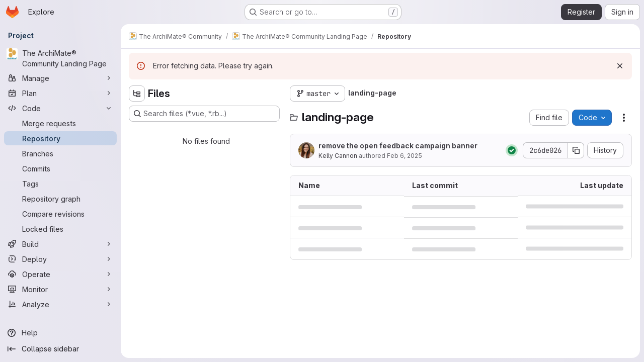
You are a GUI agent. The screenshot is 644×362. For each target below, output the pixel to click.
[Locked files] (60, 229)
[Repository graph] (60, 199)
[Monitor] (60, 289)
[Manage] (60, 78)
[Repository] (60, 138)
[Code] (60, 108)
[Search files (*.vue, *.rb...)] (204, 114)
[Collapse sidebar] (60, 349)
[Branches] (60, 153)
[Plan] (60, 93)
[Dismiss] (620, 66)
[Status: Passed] (512, 150)
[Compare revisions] (60, 214)
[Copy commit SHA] (576, 150)
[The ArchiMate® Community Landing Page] (60, 58)
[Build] (60, 244)
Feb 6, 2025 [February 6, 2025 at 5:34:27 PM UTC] (405, 156)
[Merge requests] (60, 123)
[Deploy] (60, 259)
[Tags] (60, 184)
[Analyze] (60, 304)
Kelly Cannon (338, 156)
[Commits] (60, 168)
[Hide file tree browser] (137, 94)
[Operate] (60, 274)
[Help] (60, 333)
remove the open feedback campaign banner (398, 146)
